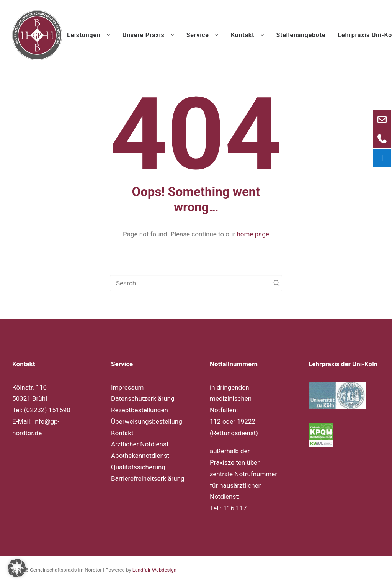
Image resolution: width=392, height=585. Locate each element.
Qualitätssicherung (138, 467)
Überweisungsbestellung (147, 421)
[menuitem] (91, 35)
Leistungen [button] (89, 35)
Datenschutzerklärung (143, 398)
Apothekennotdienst (140, 456)
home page (253, 234)
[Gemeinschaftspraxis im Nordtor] (37, 35)
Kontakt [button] (247, 35)
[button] (273, 283)
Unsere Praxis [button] (148, 35)
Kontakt (122, 433)
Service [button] (203, 35)
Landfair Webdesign (154, 570)
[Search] (196, 283)
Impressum (127, 387)
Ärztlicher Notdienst (140, 444)
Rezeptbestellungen (140, 410)
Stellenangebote (301, 35)
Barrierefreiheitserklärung (148, 478)
